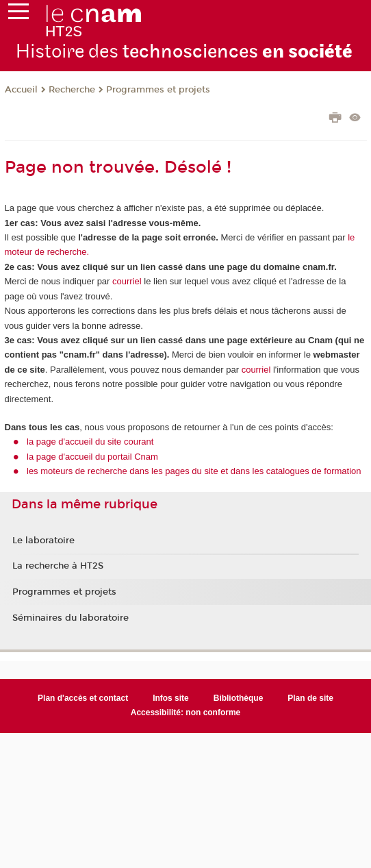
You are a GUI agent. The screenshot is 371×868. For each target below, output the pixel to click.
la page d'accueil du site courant (90, 442)
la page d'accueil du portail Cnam (92, 457)
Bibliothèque (239, 698)
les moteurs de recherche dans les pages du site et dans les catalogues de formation (194, 471)
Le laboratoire (43, 541)
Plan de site (310, 698)
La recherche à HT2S (58, 566)
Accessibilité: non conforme (186, 712)
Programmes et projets (158, 90)
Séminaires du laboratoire (71, 618)
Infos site (171, 698)
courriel (127, 281)
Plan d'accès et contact (83, 698)
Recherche (72, 90)
